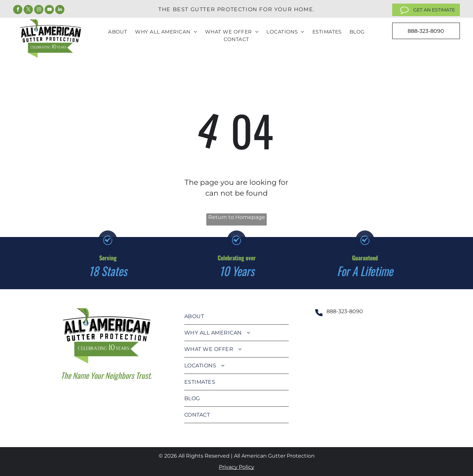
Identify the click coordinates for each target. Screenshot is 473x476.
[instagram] (39, 10)
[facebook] (18, 10)
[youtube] (49, 10)
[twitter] (28, 10)
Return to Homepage (237, 217)
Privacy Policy (236, 467)
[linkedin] (60, 10)
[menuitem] (118, 32)
